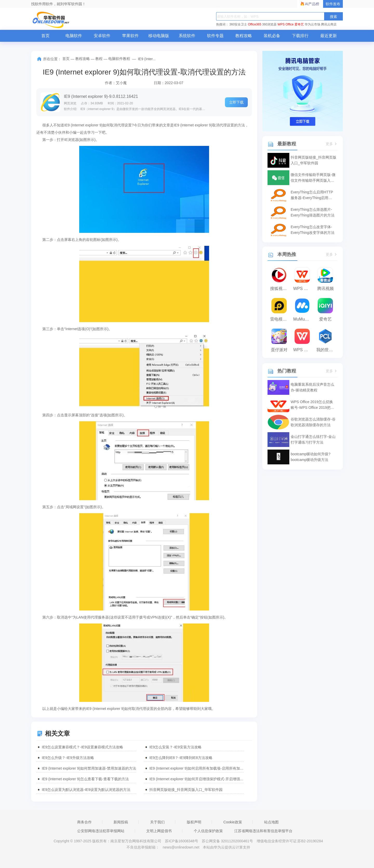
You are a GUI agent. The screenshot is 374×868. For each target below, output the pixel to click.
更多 (332, 144)
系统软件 (187, 36)
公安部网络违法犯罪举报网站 (101, 831)
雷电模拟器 (280, 319)
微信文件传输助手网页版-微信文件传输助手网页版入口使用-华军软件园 (313, 178)
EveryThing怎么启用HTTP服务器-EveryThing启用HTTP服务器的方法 (312, 195)
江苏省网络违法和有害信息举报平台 (263, 831)
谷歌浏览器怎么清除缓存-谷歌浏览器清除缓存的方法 (313, 422)
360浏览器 (269, 24)
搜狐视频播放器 (280, 289)
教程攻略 (244, 36)
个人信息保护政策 (208, 831)
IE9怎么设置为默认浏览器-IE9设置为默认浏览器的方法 (86, 790)
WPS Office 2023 (303, 350)
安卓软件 (102, 36)
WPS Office (286, 24)
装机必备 (272, 36)
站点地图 (271, 822)
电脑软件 (74, 36)
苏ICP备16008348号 (182, 841)
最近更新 (329, 36)
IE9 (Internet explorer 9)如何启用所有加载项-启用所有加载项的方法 (196, 768)
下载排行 (300, 36)
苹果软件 (130, 36)
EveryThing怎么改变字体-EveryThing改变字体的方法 (313, 230)
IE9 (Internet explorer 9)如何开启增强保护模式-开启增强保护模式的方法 (196, 779)
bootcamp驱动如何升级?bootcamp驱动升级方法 (310, 457)
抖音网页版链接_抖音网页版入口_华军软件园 (186, 790)
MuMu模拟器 (303, 319)
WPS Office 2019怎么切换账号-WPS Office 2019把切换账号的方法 (312, 405)
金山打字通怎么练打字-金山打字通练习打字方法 (313, 439)
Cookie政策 (233, 822)
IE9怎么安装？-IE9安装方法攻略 (175, 747)
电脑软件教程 (119, 59)
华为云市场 (312, 24)
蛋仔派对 (279, 350)
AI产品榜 (312, 4)
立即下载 (236, 102)
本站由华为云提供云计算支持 (226, 847)
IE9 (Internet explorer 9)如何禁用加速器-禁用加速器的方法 (89, 768)
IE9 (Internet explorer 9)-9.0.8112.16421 (101, 96)
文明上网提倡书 (159, 831)
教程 (99, 59)
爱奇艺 (299, 24)
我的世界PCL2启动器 (327, 350)
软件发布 (333, 4)
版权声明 (194, 822)
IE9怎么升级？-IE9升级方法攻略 (68, 758)
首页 (45, 36)
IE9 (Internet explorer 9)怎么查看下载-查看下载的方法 (85, 779)
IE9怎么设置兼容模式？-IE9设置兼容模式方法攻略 (82, 747)
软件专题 (215, 36)
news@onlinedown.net (181, 847)
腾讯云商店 (329, 24)
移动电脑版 (159, 36)
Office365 (255, 24)
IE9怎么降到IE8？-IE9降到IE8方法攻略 (181, 758)
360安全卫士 (238, 24)
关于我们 (157, 822)
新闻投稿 (121, 822)
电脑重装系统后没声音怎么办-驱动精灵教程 (312, 387)
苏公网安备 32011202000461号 (228, 841)
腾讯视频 (325, 289)
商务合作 (84, 822)
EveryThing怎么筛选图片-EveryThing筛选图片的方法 (313, 212)
